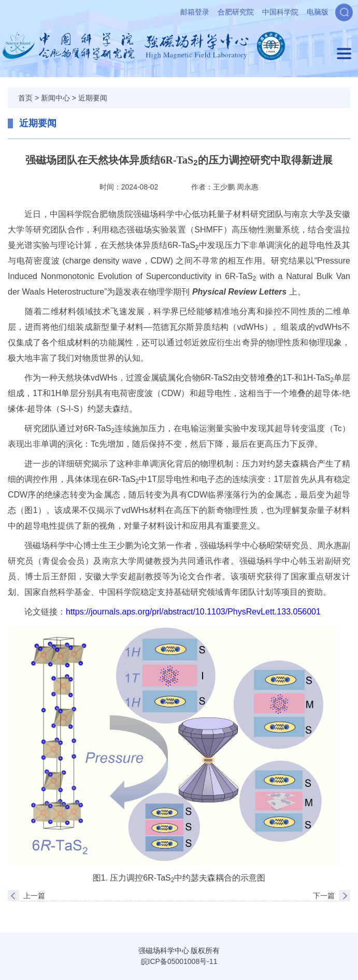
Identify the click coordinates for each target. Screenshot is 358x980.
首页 (25, 98)
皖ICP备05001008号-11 (179, 961)
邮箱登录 (195, 12)
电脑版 (318, 12)
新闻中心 (55, 98)
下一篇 (324, 896)
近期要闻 (93, 98)
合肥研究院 (236, 12)
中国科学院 (280, 12)
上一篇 (34, 896)
